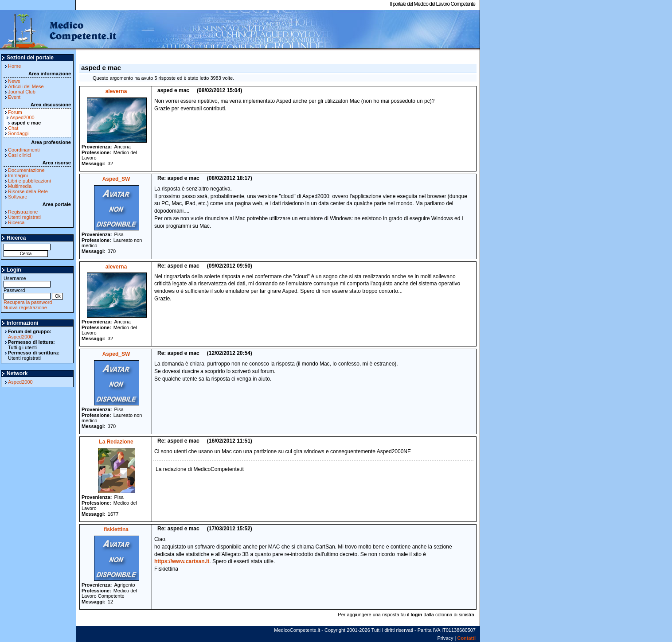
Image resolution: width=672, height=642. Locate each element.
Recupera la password (28, 302)
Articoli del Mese (26, 86)
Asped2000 (22, 117)
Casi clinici (20, 155)
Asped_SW (116, 179)
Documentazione (26, 170)
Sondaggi (18, 133)
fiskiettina (116, 529)
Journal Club (22, 92)
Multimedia (20, 186)
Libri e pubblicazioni (29, 181)
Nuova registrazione (25, 307)
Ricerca (16, 222)
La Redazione (116, 442)
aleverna (116, 91)
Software (18, 197)
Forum (15, 112)
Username (27, 281)
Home (14, 66)
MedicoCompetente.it (59, 30)
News (14, 81)
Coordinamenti (24, 150)
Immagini (18, 175)
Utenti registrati (24, 217)
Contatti (466, 638)
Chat (13, 128)
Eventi (15, 97)
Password (27, 293)
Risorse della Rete (28, 191)
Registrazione (23, 212)
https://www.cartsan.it (182, 561)
